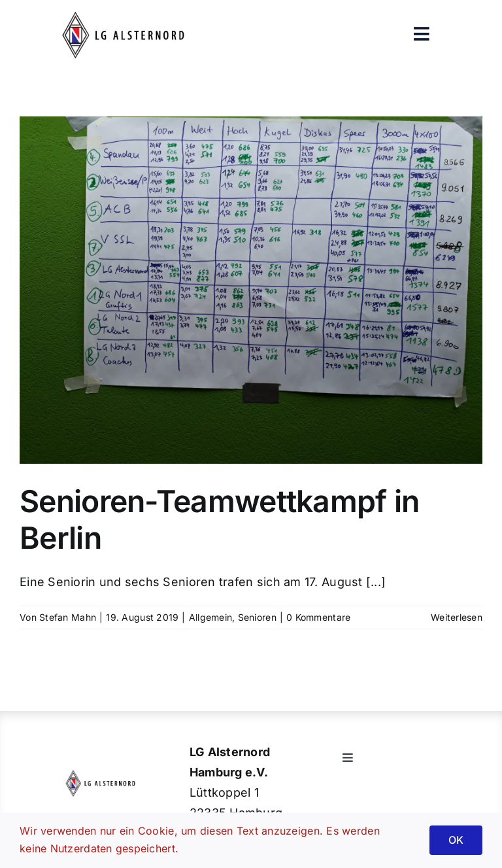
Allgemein (210, 617)
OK (456, 840)
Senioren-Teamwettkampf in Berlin (220, 519)
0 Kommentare (318, 617)
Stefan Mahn (68, 617)
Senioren (257, 617)
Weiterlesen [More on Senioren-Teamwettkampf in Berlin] (457, 617)
